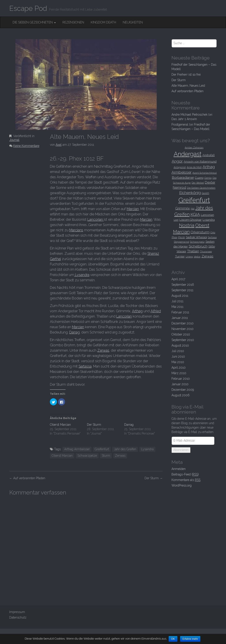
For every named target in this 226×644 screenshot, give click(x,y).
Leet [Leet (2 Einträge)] (176, 220)
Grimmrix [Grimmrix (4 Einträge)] (183, 208)
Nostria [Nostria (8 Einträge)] (187, 225)
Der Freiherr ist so (186, 75)
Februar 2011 (180, 312)
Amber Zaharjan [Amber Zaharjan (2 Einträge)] (194, 148)
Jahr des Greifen (125, 449)
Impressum (17, 612)
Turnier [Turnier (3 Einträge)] (180, 256)
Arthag (137, 311)
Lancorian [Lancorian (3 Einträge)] (207, 215)
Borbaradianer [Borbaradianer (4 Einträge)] (183, 177)
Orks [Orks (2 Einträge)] (213, 232)
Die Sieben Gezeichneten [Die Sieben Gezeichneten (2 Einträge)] (201, 188)
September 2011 (182, 290)
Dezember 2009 (183, 390)
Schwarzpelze (87, 456)
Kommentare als (186, 480)
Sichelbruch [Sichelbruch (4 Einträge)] (198, 246)
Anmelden (179, 469)
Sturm (106, 456)
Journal (14, 140)
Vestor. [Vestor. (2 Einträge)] (197, 257)
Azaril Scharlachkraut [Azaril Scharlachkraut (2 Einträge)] (205, 173)
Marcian (133, 209)
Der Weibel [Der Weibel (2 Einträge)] (198, 183)
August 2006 (181, 395)
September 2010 (183, 340)
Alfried (156, 311)
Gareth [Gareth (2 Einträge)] (205, 193)
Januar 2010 (180, 384)
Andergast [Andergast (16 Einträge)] (188, 154)
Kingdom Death (103, 22)
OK (173, 639)
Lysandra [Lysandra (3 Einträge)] (209, 220)
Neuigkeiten (133, 22)
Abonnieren (181, 450)
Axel (59, 145)
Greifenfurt (102, 449)
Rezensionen (73, 22)
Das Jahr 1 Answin (184, 119)
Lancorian (96, 219)
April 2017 (178, 279)
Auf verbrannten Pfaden (27, 478)
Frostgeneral (180, 125)
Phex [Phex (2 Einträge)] (174, 237)
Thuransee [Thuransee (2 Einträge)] (206, 251)
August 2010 (180, 345)
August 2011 (180, 296)
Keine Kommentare (26, 146)
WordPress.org (182, 485)
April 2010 (179, 368)
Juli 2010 (178, 351)
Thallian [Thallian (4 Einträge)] (193, 251)
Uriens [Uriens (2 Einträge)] (189, 257)
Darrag (74, 332)
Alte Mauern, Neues (188, 86)
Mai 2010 (178, 362)
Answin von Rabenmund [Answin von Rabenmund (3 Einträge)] (200, 161)
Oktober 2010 (181, 334)
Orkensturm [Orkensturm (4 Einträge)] (200, 232)
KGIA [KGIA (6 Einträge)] (195, 214)
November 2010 (183, 329)
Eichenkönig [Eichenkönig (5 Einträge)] (190, 193)
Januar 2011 (180, 318)
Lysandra (82, 275)
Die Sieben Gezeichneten (34, 22)
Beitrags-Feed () (185, 474)
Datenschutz (18, 617)
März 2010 (179, 373)
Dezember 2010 (183, 323)
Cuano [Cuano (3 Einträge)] (199, 178)
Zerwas (103, 350)
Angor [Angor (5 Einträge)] (177, 161)
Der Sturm (94, 425)
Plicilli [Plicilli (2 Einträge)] (182, 237)
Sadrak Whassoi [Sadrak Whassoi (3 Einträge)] (196, 237)
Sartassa (85, 366)
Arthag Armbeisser (77, 449)
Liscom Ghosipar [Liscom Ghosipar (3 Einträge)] (191, 220)
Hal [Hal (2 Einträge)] (193, 209)
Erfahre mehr (191, 639)
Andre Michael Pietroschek (189, 115)
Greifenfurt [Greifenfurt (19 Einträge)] (194, 200)
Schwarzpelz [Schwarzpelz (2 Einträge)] (197, 242)
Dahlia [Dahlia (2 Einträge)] (208, 178)
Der (154, 478)
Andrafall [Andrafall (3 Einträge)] (209, 155)
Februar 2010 (181, 379)
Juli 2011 (177, 301)
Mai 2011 (177, 307)
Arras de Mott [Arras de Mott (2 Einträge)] (194, 167)
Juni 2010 (178, 356)
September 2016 (183, 285)
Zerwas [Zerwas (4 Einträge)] (207, 256)
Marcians (76, 230)
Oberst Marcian (60, 425)
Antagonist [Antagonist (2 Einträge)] (180, 167)
